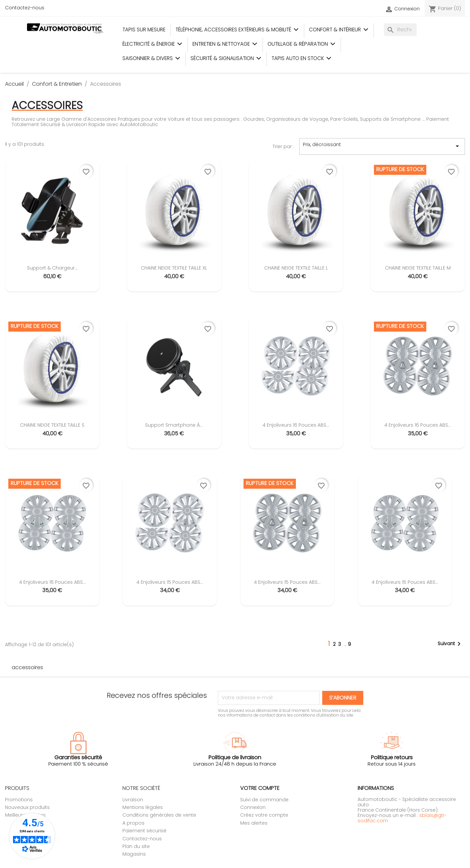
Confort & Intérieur (339, 30)
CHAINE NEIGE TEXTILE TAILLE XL (174, 268)
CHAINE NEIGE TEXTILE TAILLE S (52, 425)
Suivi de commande (264, 800)
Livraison (133, 800)
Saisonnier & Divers (151, 58)
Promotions (19, 800)
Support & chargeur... (52, 268)
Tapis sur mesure (144, 30)
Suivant (450, 644)
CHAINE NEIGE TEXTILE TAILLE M (418, 268)
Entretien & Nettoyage (225, 44)
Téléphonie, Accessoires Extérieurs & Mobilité (237, 30)
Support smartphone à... (174, 425)
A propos (133, 823)
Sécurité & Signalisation (226, 58)
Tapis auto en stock (302, 58)
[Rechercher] (400, 30)
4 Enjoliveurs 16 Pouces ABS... (296, 425)
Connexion (253, 807)
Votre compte (260, 788)
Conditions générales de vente (159, 815)
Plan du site (136, 846)
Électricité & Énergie (152, 44)
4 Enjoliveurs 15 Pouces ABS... (170, 582)
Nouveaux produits (27, 807)
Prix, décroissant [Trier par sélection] (382, 146)
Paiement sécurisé (144, 831)
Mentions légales (143, 807)
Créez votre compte (264, 815)
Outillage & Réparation (302, 44)
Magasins (134, 854)
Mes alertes (254, 823)
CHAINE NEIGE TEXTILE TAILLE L (296, 268)
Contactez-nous (25, 8)
